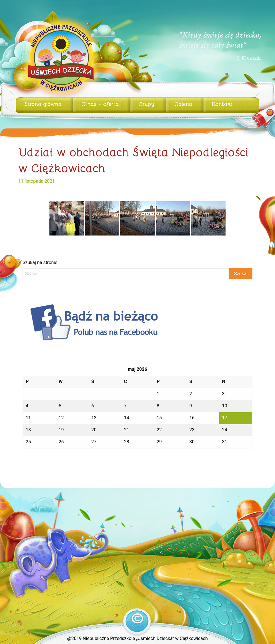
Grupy (147, 104)
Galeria (183, 104)
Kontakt (222, 104)
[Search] (126, 274)
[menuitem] (44, 105)
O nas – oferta (100, 104)
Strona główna (43, 104)
